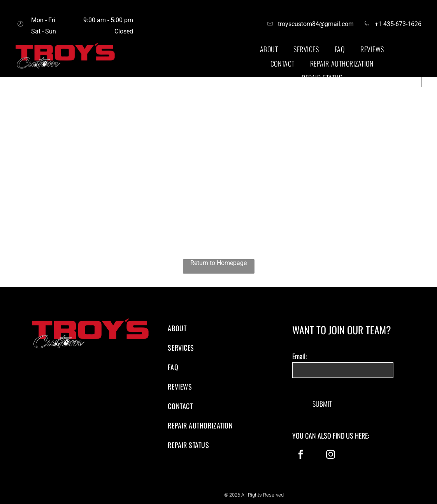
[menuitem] (269, 49)
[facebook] (301, 455)
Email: (300, 356)
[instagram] (331, 455)
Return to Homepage (218, 263)
